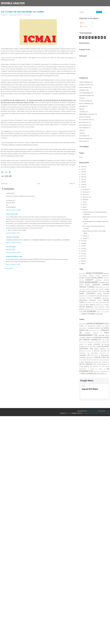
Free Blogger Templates (103, 413)
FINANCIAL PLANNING (87, 287)
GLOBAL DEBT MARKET (97, 289)
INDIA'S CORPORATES (85, 104)
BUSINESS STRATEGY (85, 85)
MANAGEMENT (106, 298)
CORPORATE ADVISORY (102, 280)
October (85, 194)
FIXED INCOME (99, 287)
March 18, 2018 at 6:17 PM (13, 233)
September (86, 197)
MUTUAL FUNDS (84, 117)
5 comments (27, 15)
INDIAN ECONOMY (103, 294)
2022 (83, 177)
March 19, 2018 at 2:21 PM (13, 264)
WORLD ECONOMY (84, 139)
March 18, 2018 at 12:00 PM (13, 210)
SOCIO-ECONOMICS (99, 307)
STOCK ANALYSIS (84, 128)
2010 (83, 259)
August (85, 200)
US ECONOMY (83, 136)
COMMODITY (83, 90)
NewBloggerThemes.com (89, 413)
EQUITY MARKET (85, 285)
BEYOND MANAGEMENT (102, 276)
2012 (83, 254)
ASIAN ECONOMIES (84, 82)
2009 (83, 261)
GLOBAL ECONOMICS (94, 344)
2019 (83, 184)
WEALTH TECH (100, 312)
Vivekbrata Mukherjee (13, 256)
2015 (83, 246)
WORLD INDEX (83, 141)
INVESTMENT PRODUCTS (86, 298)
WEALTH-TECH (105, 372)
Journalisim (82, 112)
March (84, 210)
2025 (83, 169)
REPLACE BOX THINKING (102, 305)
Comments (84, 26)
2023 (83, 174)
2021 (83, 179)
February (85, 236)
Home (39, 184)
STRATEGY (88, 309)
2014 (83, 248)
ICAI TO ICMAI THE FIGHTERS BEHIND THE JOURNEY (23, 12)
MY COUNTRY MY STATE (86, 120)
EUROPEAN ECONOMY (85, 96)
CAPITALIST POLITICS (94, 331)
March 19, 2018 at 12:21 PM (13, 243)
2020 (83, 182)
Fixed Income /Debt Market (87, 342)
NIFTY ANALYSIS (84, 122)
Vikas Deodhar (10, 214)
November (86, 192)
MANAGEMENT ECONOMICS (87, 114)
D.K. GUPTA (9, 247)
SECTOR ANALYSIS (84, 125)
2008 (83, 264)
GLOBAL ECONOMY (84, 101)
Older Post (72, 184)
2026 (83, 167)
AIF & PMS (82, 273)
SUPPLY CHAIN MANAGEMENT (98, 309)
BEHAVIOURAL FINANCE (86, 276)
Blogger (107, 411)
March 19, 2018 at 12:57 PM (13, 252)
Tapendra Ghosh (11, 237)
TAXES (81, 130)
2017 (83, 241)
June (84, 205)
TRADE (81, 133)
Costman (9, 193)
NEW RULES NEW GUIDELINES (102, 360)
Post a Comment (9, 268)
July (84, 202)
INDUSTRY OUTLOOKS (96, 296)
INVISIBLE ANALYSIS (13, 3)
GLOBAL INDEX (102, 291)
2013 (83, 251)
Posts (83, 23)
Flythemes (69, 413)
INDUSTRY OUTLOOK (85, 296)
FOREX (81, 98)
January (85, 238)
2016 (83, 243)
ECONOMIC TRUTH (104, 283)
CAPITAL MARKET (84, 87)
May (84, 207)
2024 (83, 172)
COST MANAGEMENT (85, 93)
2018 (83, 187)
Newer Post (4, 184)
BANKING (107, 273)
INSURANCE (82, 106)
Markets (100, 300)
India (81, 109)
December (86, 189)
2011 (83, 256)
